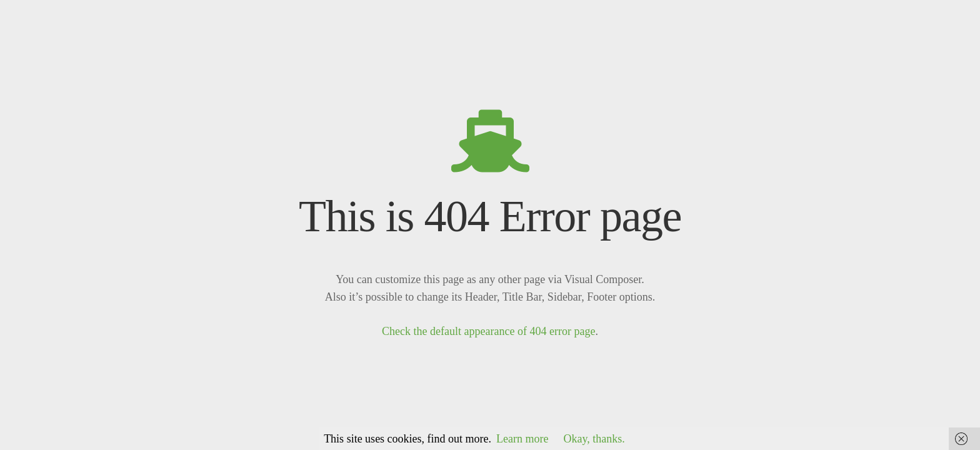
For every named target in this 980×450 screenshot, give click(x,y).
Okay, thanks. (594, 439)
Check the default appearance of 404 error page (488, 331)
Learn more (522, 439)
